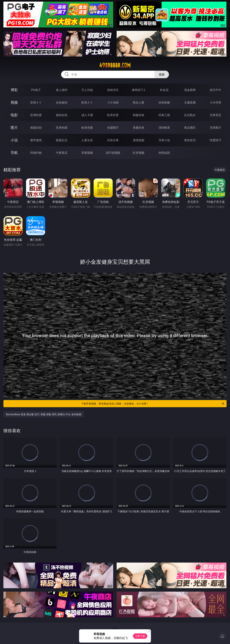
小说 (14, 140)
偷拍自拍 (62, 115)
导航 (14, 153)
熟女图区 (190, 128)
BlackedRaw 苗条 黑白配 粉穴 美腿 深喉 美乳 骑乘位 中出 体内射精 (44, 414)
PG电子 (36, 90)
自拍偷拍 (62, 102)
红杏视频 (139, 153)
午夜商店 (62, 153)
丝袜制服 (164, 102)
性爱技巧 (215, 140)
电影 (14, 115)
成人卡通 (87, 115)
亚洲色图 (62, 128)
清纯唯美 (164, 128)
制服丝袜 (139, 115)
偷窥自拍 (36, 128)
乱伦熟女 (190, 115)
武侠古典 (113, 140)
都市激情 (36, 140)
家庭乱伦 (62, 140)
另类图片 (215, 128)
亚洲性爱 (36, 115)
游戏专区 (113, 90)
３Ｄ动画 (113, 102)
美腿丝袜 (139, 128)
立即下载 (140, 636)
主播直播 (190, 102)
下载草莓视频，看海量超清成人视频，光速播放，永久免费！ (153, 404)
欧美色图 (87, 128)
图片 (14, 127)
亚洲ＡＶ (36, 102)
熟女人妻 (139, 102)
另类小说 (164, 140)
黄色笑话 (190, 140)
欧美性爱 (113, 115)
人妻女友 (87, 140)
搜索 (162, 74)
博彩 (14, 90)
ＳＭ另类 (215, 102)
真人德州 (62, 90)
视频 (14, 102)
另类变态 (215, 115)
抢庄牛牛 (215, 90)
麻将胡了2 (138, 90)
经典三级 (164, 115)
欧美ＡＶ (87, 102)
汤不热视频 (113, 153)
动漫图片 (113, 128)
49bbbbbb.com (115, 65)
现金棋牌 (190, 90)
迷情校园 (139, 140)
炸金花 (164, 90)
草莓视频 (87, 153)
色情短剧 (164, 153)
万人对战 (87, 90)
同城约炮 (36, 153)
